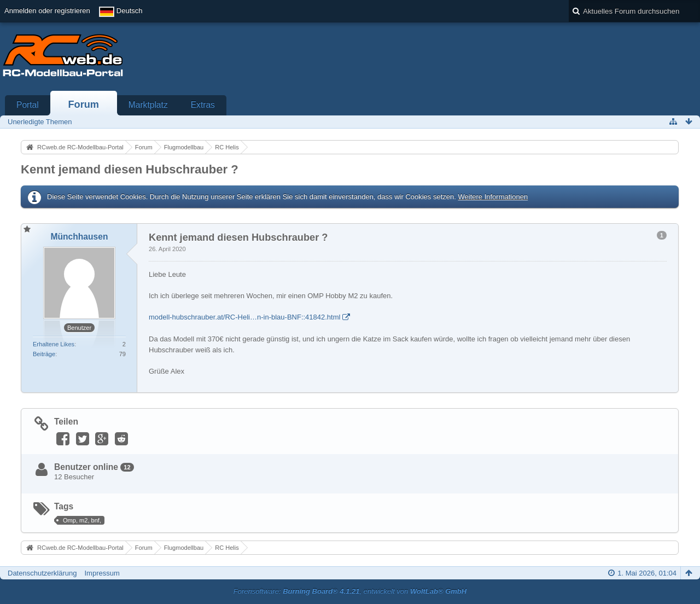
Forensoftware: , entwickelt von (350, 591)
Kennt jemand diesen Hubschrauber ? (130, 169)
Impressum (102, 573)
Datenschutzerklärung (42, 573)
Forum (83, 104)
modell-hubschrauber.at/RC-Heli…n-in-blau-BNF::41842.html (244, 317)
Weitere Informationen (493, 197)
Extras (203, 105)
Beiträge (44, 354)
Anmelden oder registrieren (47, 11)
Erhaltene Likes (54, 344)
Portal (28, 105)
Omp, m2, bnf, (82, 520)
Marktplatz (148, 105)
